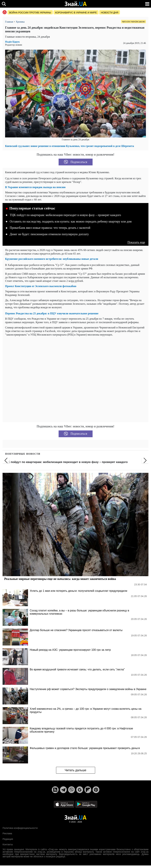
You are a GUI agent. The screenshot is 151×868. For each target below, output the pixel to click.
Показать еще (136, 242)
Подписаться (75, 162)
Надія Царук (12, 42)
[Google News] (80, 790)
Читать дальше (75, 770)
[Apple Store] (64, 804)
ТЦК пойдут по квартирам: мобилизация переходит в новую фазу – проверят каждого (65, 215)
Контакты (8, 844)
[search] (4, 4)
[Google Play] (86, 804)
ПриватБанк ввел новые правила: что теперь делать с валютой (50, 228)
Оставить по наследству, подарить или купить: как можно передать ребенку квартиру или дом (71, 221)
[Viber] (72, 790)
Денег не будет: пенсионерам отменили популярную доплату (49, 234)
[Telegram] (63, 790)
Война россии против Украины (30, 13)
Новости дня (110, 13)
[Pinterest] (96, 790)
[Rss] (55, 790)
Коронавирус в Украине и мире (76, 13)
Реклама (7, 833)
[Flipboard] (88, 790)
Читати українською (134, 22)
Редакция (8, 839)
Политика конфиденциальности (20, 828)
